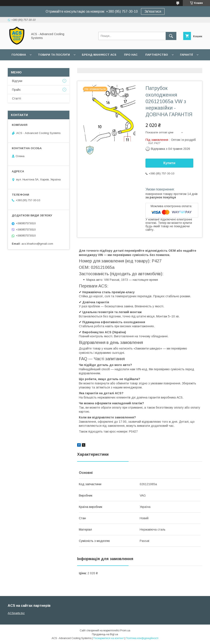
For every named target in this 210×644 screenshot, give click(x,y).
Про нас (131, 55)
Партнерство (157, 55)
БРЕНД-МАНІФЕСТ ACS (99, 55)
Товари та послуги (54, 55)
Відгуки (17, 81)
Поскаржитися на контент (109, 638)
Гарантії (186, 55)
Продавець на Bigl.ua (105, 634)
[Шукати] (171, 36)
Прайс (16, 90)
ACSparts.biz (16, 613)
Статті (16, 98)
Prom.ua (125, 631)
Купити (169, 163)
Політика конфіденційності (142, 638)
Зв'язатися (153, 11)
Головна (19, 55)
